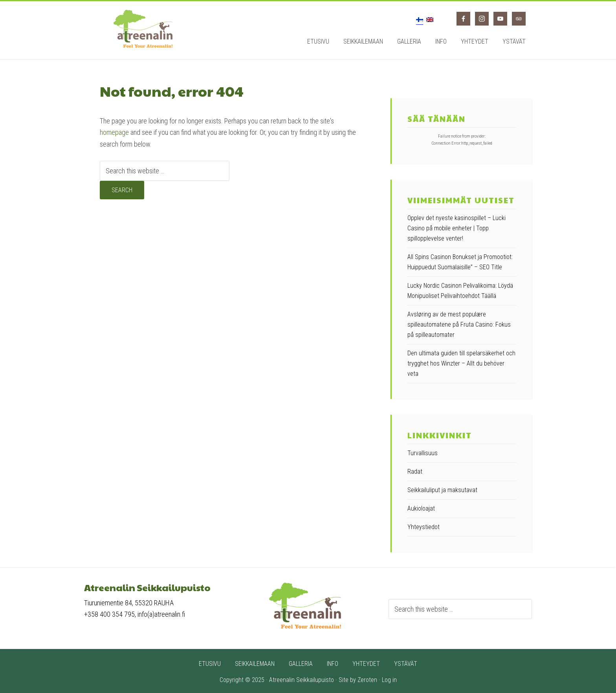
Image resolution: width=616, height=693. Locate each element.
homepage (114, 132)
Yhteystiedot (423, 527)
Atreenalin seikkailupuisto (143, 29)
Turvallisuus (423, 453)
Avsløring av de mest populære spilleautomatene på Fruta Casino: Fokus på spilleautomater (459, 324)
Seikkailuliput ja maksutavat (442, 490)
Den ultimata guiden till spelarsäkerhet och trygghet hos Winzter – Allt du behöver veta (461, 363)
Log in (389, 680)
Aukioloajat (421, 508)
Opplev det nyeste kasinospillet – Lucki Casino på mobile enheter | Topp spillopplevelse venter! (456, 228)
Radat (415, 471)
